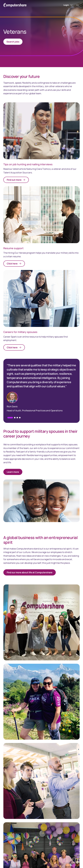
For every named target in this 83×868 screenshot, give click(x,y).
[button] (15, 418)
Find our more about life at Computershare (30, 572)
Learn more (13, 472)
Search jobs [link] (13, 42)
